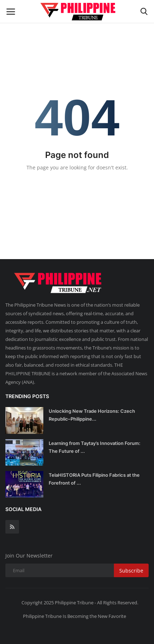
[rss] (12, 527)
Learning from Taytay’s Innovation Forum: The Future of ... (95, 447)
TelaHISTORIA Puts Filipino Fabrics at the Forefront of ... (94, 479)
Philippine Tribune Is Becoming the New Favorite (74, 616)
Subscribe (131, 571)
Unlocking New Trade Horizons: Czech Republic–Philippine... (92, 415)
